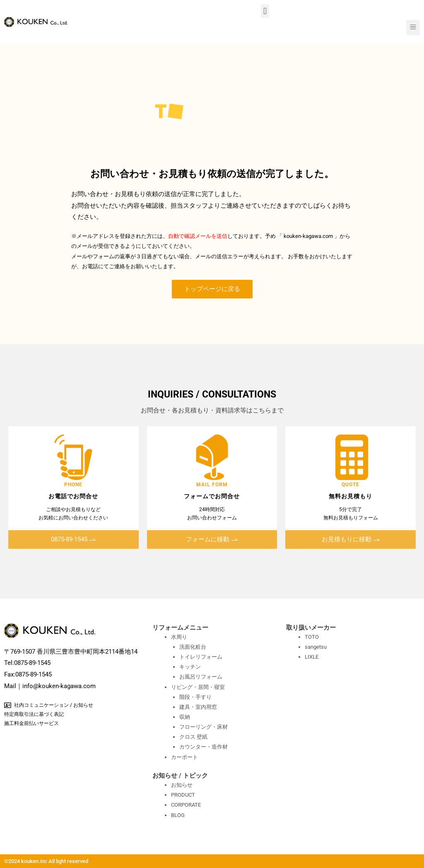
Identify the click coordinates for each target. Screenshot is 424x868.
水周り (179, 637)
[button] (265, 11)
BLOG (178, 815)
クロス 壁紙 (193, 737)
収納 (185, 717)
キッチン (190, 667)
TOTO (312, 637)
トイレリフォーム (201, 657)
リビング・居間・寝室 (198, 687)
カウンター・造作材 (204, 747)
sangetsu (316, 647)
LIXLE (312, 657)
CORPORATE (186, 805)
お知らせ (182, 785)
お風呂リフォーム (201, 677)
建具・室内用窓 (198, 707)
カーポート (184, 757)
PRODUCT (183, 795)
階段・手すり (195, 697)
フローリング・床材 (204, 727)
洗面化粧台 (193, 647)
